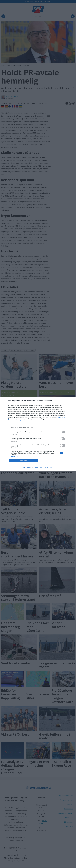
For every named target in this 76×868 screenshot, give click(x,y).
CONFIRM (24, 460)
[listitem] (38, 428)
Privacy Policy (49, 467)
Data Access (38, 467)
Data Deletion (27, 467)
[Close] (72, 401)
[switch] (63, 432)
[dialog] (38, 434)
